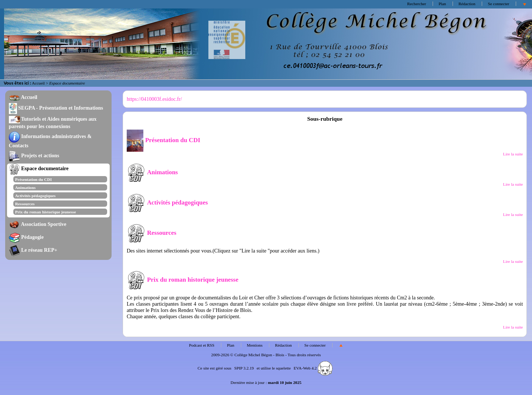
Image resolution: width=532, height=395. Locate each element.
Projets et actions (34, 155)
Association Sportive (38, 224)
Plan (442, 4)
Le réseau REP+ (33, 250)
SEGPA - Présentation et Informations (56, 108)
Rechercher (417, 4)
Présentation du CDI (33, 179)
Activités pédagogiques (35, 196)
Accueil (38, 83)
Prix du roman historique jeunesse (46, 212)
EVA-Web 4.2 (313, 368)
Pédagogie (26, 237)
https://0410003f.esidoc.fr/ (154, 99)
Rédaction (467, 4)
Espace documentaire (39, 168)
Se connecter (498, 4)
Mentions (255, 345)
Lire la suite (513, 154)
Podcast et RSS (202, 345)
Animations (25, 188)
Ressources (25, 204)
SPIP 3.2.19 (244, 368)
